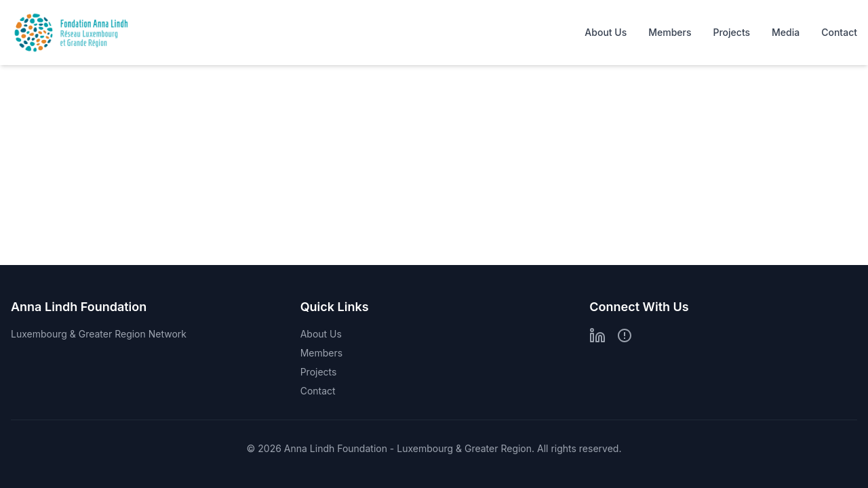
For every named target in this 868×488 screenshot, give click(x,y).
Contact (839, 32)
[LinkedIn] (597, 335)
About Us (606, 32)
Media (786, 32)
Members (670, 32)
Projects (731, 32)
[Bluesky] (625, 335)
